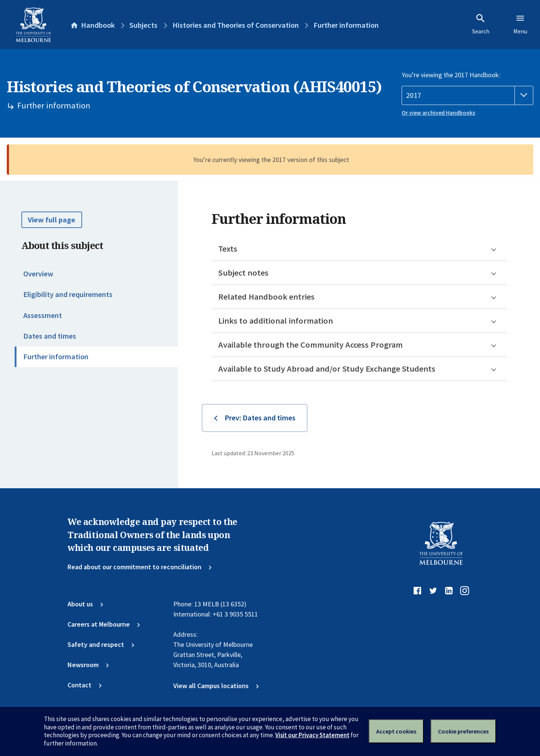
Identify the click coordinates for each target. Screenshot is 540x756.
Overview (38, 274)
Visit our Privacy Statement (312, 735)
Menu (520, 24)
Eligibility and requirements (68, 294)
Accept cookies (396, 731)
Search (481, 24)
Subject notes (243, 273)
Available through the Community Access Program (310, 345)
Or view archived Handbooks (438, 113)
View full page (52, 220)
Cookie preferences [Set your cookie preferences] (463, 731)
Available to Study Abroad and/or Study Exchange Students (327, 369)
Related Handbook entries (266, 297)
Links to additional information (276, 321)
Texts (228, 249)
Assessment (43, 315)
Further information (56, 357)
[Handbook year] (467, 95)
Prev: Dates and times (260, 418)
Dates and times (50, 336)
